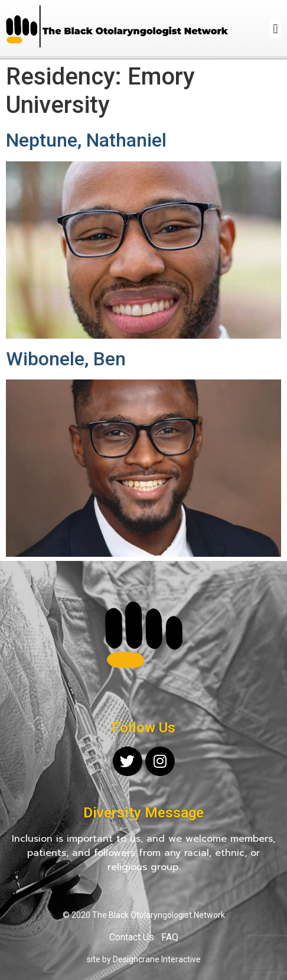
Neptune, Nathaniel (86, 140)
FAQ (170, 937)
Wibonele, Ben (66, 359)
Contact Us (132, 937)
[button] (275, 29)
